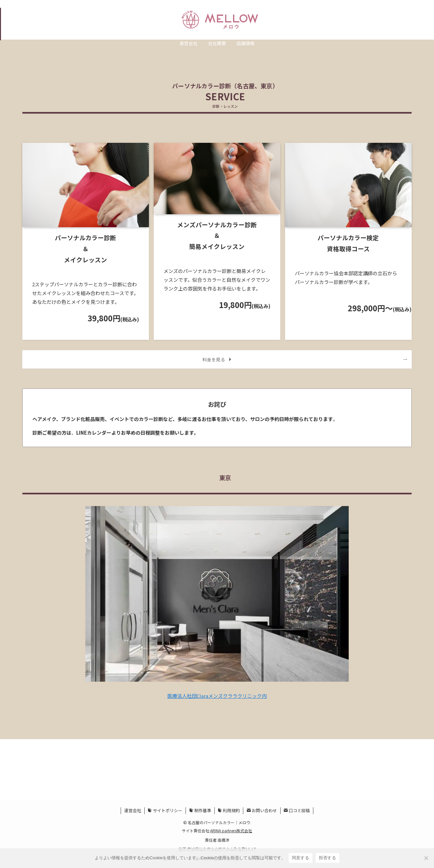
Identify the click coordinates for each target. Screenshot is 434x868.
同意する (301, 858)
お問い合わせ (262, 810)
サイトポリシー (165, 810)
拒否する (327, 858)
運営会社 (133, 810)
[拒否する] (426, 858)
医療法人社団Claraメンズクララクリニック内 (217, 696)
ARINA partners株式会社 (231, 831)
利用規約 (229, 810)
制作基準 (200, 810)
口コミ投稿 (297, 810)
